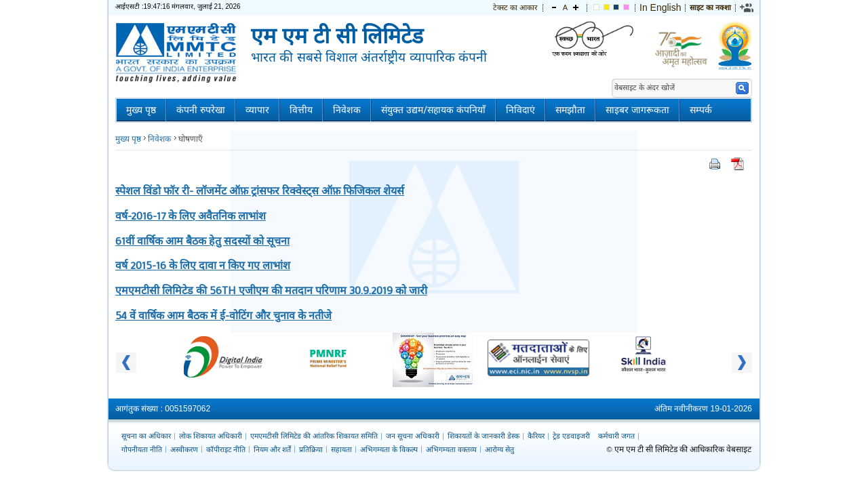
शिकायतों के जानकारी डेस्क (484, 436)
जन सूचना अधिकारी (413, 436)
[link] (747, 7)
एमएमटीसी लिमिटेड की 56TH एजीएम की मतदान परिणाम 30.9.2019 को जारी (271, 290)
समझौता (570, 110)
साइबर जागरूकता (637, 110)
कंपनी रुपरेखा (201, 110)
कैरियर (536, 436)
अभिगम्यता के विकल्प (389, 449)
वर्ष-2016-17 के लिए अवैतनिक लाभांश (191, 215)
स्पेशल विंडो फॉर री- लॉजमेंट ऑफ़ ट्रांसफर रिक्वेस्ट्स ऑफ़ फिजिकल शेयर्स (260, 190)
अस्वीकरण (184, 449)
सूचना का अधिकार (146, 436)
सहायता (341, 449)
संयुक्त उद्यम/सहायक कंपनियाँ (433, 110)
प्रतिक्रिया (311, 449)
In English (660, 7)
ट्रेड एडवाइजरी (571, 436)
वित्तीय (301, 110)
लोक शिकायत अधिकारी (211, 436)
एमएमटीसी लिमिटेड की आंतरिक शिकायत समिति (314, 436)
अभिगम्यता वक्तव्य (451, 449)
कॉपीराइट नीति (226, 449)
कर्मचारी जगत (616, 436)
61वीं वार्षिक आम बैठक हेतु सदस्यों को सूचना (202, 240)
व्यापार (257, 110)
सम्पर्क (701, 110)
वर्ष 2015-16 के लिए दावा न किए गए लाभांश (203, 265)
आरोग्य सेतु (499, 449)
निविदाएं (520, 110)
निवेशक (347, 110)
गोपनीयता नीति (142, 449)
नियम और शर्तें (272, 449)
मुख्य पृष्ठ (141, 110)
